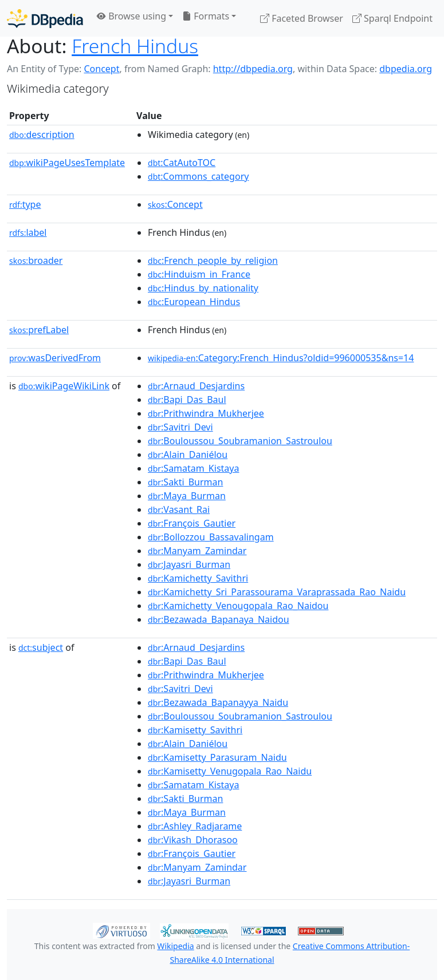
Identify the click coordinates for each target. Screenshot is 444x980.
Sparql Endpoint (392, 18)
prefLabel (39, 330)
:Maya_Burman (187, 496)
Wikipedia (175, 946)
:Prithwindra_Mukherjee (206, 413)
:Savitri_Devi (180, 427)
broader (36, 260)
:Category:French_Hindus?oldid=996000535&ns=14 (281, 358)
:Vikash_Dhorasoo (193, 840)
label (28, 232)
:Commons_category (198, 176)
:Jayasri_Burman (189, 564)
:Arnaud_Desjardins (196, 386)
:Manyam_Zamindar (197, 551)
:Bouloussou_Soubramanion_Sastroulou (240, 441)
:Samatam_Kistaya (193, 468)
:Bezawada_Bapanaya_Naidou (219, 619)
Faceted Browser (302, 18)
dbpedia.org (406, 69)
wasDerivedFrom (55, 358)
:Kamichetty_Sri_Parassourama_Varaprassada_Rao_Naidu (277, 592)
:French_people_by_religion (213, 260)
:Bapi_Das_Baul (187, 400)
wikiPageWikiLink (64, 386)
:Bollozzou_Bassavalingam (211, 537)
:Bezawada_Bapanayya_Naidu (218, 702)
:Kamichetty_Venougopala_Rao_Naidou (238, 606)
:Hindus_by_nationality (203, 288)
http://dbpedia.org (253, 69)
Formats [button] (206, 16)
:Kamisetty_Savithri (195, 730)
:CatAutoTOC (182, 163)
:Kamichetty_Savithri (198, 578)
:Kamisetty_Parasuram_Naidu (217, 757)
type (25, 204)
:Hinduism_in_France (199, 274)
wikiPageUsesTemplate (67, 163)
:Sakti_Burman (185, 482)
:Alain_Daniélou (188, 455)
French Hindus (135, 46)
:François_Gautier (192, 523)
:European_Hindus (194, 302)
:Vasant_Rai (179, 509)
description (42, 135)
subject (41, 647)
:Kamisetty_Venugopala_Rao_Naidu (230, 771)
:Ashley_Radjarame (195, 826)
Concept (101, 69)
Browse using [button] (131, 16)
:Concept (175, 204)
